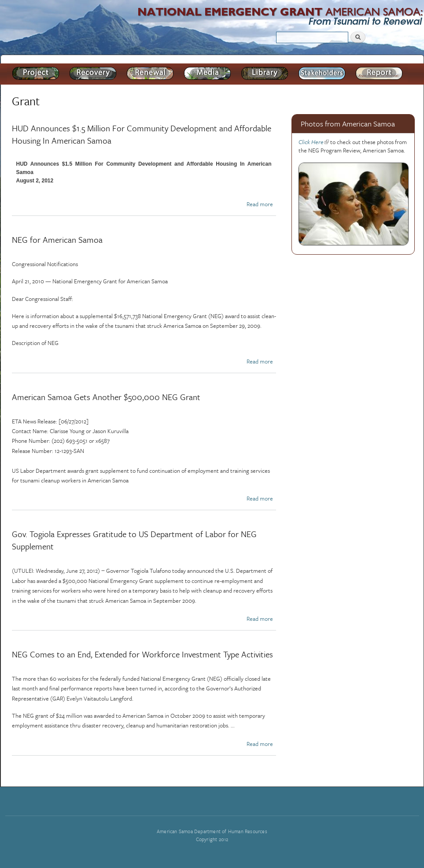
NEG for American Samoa (57, 239)
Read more (260, 204)
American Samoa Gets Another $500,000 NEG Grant (106, 397)
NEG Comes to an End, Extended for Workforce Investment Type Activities (142, 654)
